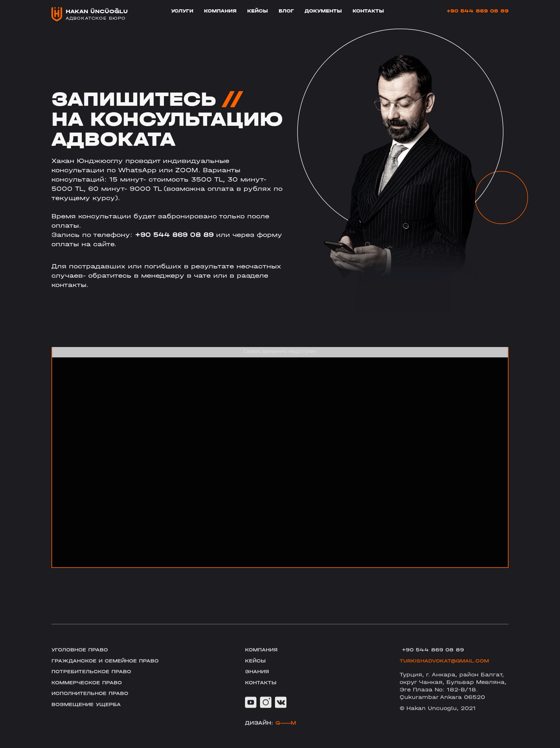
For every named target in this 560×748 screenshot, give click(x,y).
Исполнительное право (93, 704)
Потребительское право (94, 681)
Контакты (368, 11)
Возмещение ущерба (89, 715)
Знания (258, 681)
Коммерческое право (90, 692)
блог (286, 11)
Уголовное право (82, 658)
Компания (220, 11)
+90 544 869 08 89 (477, 11)
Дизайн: (271, 733)
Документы (323, 11)
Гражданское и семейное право (109, 669)
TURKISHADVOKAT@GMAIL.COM (447, 669)
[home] (90, 14)
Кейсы (257, 11)
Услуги (182, 11)
